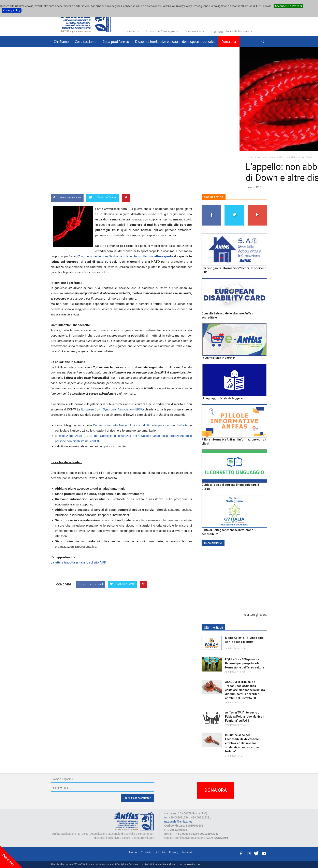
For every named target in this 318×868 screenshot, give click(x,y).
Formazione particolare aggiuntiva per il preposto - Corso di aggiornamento (243, 578)
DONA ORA (216, 790)
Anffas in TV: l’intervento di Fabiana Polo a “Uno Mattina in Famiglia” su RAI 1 (245, 717)
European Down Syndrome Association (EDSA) (113, 409)
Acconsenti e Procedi (288, 6)
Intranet (187, 852)
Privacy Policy (12, 10)
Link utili (160, 852)
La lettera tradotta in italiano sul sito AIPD (78, 562)
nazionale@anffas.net (178, 822)
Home (133, 852)
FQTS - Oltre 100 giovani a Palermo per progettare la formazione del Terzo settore (245, 663)
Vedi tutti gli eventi (255, 615)
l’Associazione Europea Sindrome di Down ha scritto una (125, 256)
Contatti (146, 852)
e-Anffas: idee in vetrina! (219, 358)
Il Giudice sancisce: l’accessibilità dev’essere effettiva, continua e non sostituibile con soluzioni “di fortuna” (244, 743)
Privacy (174, 852)
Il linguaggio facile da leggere (222, 398)
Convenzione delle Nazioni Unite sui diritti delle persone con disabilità (140, 425)
